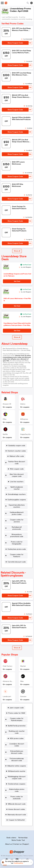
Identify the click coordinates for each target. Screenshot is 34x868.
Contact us (17, 844)
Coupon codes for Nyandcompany (17, 719)
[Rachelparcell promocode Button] (16, 528)
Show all (17, 648)
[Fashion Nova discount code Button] (16, 463)
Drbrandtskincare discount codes (17, 752)
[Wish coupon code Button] (16, 469)
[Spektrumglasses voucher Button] (16, 488)
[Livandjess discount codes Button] (16, 745)
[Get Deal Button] (17, 281)
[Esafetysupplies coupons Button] (16, 500)
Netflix (5, 434)
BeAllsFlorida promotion (17, 726)
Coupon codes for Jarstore (17, 521)
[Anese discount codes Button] (16, 809)
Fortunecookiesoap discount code (17, 760)
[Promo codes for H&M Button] (16, 713)
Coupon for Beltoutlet (17, 820)
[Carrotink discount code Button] (16, 562)
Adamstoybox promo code (17, 790)
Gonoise (23, 696)
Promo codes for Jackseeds (17, 798)
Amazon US (7, 404)
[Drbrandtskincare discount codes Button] (16, 752)
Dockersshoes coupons (17, 784)
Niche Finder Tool (18, 840)
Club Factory (7, 666)
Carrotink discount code (17, 562)
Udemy (23, 404)
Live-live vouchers (17, 482)
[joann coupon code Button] (16, 708)
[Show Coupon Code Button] (15, 43)
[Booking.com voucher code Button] (16, 732)
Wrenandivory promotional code (17, 535)
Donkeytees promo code (17, 549)
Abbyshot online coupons (17, 766)
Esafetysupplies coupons (17, 500)
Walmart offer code (17, 456)
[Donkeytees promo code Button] (16, 549)
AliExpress (24, 419)
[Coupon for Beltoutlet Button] (16, 820)
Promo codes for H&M (17, 713)
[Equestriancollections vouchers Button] (16, 506)
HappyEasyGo (25, 434)
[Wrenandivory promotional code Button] (16, 535)
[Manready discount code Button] (16, 815)
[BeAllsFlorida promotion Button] (16, 726)
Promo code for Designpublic (17, 543)
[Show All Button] (17, 648)
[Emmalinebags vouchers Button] (16, 494)
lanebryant (7, 696)
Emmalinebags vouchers (17, 494)
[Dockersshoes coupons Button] (16, 784)
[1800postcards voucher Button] (16, 771)
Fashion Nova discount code (17, 463)
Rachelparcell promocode (17, 528)
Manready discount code (17, 815)
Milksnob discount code (17, 804)
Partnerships (23, 838)
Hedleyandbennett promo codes (17, 513)
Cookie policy (18, 863)
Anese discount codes (17, 809)
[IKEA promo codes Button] (16, 738)
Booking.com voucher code (17, 732)
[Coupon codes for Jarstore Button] (16, 521)
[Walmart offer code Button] (16, 456)
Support (26, 844)
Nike (22, 681)
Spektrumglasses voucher (17, 488)
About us (9, 844)
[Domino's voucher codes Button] (16, 451)
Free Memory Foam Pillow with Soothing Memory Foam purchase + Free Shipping (17, 325)
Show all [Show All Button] (17, 251)
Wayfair (23, 666)
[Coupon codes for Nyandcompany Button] (16, 719)
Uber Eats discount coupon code (17, 475)
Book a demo (11, 838)
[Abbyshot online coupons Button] (16, 766)
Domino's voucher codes (17, 451)
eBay (5, 419)
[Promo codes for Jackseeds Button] (16, 798)
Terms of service (28, 856)
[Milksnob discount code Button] (16, 804)
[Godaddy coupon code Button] (16, 446)
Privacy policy (18, 856)
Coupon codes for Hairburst (17, 556)
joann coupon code (17, 708)
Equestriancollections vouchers (17, 506)
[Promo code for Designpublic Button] (16, 543)
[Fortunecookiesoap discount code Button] (16, 760)
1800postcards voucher (17, 771)
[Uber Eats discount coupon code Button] (16, 475)
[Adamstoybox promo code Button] (16, 790)
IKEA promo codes (17, 738)
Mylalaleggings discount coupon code (17, 778)
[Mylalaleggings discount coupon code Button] (16, 778)
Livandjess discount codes (17, 745)
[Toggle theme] (31, 3)
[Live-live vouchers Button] (16, 482)
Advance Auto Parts (10, 681)
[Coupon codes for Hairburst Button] (16, 556)
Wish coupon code (17, 469)
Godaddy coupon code (17, 446)
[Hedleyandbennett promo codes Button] (16, 513)
